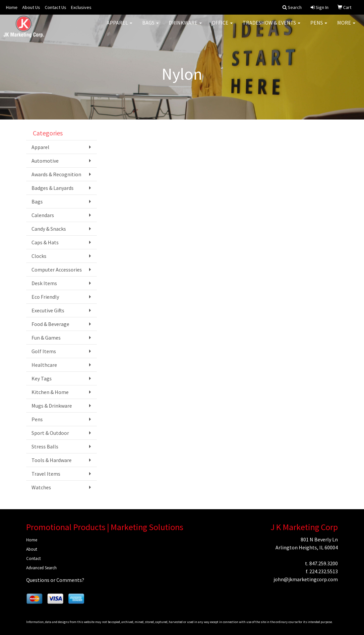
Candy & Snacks (49, 229)
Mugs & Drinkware (52, 406)
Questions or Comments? (55, 580)
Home (12, 7)
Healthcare (44, 365)
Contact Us (56, 7)
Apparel (120, 27)
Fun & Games (46, 338)
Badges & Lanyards (53, 188)
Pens (319, 27)
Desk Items (44, 283)
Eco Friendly (45, 297)
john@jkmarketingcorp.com (306, 579)
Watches (41, 487)
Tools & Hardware (52, 460)
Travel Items (46, 474)
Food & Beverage (50, 324)
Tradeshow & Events (272, 27)
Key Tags (42, 378)
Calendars (43, 215)
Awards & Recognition (56, 174)
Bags (151, 27)
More (346, 27)
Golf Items (44, 351)
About (32, 549)
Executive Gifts (48, 310)
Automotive (45, 161)
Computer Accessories (57, 270)
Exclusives (81, 7)
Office (222, 27)
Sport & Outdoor (50, 433)
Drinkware (185, 27)
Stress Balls (45, 446)
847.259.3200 (324, 563)
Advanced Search (41, 568)
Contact (33, 558)
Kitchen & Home (50, 392)
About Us (31, 7)
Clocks (39, 256)
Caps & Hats (45, 242)
